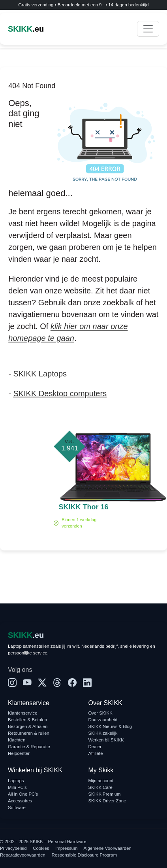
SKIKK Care (100, 787)
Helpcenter (19, 753)
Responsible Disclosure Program (84, 855)
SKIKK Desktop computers (60, 393)
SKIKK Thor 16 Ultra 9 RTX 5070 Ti (83, 508)
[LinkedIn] (87, 683)
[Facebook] (72, 683)
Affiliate (96, 753)
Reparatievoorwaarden (23, 855)
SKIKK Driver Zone (107, 801)
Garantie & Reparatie (29, 747)
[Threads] (57, 683)
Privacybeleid (13, 848)
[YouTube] (27, 683)
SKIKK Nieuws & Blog (110, 726)
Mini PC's (17, 787)
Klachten (17, 740)
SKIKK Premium (105, 794)
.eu (26, 29)
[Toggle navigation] (148, 29)
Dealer (95, 747)
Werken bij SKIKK (106, 740)
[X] (42, 683)
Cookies (41, 848)
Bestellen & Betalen (27, 720)
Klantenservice (23, 713)
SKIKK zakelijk (103, 733)
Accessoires (20, 801)
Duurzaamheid (103, 720)
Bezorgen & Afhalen (28, 726)
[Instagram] (12, 683)
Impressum (66, 848)
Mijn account (101, 781)
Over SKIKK (100, 713)
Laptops (16, 781)
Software (17, 807)
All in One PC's (23, 794)
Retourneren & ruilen (29, 733)
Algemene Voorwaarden (108, 848)
